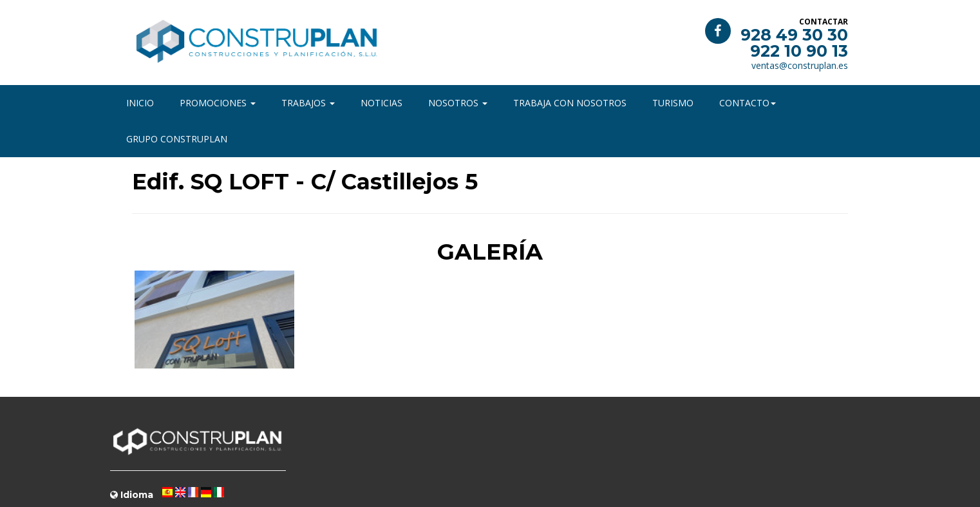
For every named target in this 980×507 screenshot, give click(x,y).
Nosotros (458, 103)
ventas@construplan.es (800, 65)
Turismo (673, 103)
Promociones (218, 103)
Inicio (140, 103)
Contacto (748, 103)
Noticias (382, 103)
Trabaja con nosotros (570, 103)
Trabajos (308, 103)
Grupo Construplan (177, 139)
